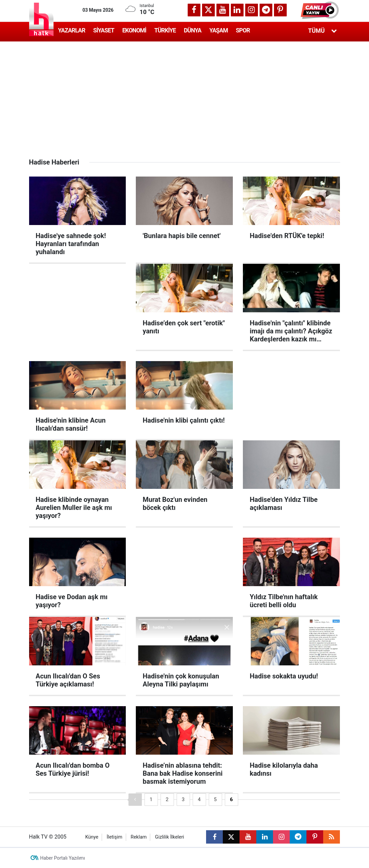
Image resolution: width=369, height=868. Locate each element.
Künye (92, 837)
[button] (320, 10)
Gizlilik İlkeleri (169, 837)
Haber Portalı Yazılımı (63, 858)
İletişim (115, 837)
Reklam (139, 837)
